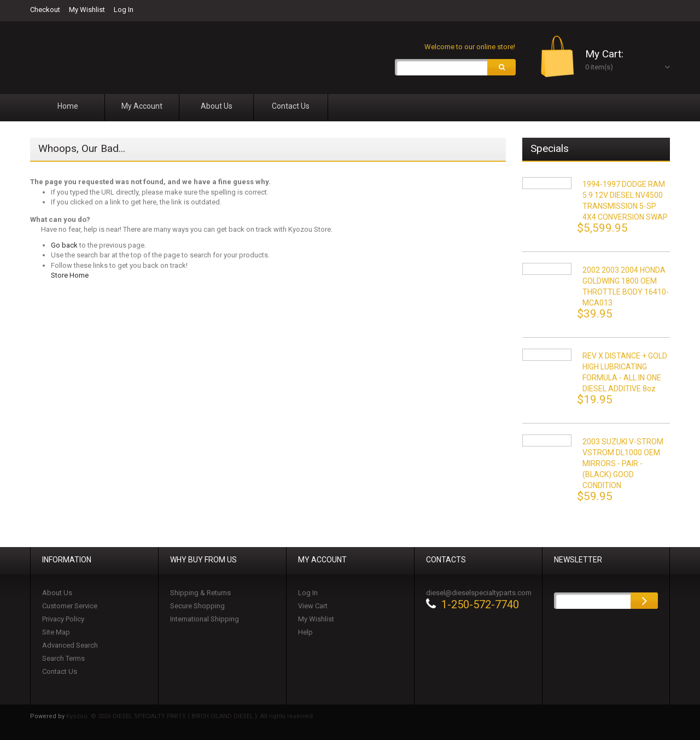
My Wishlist (87, 10)
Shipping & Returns (200, 593)
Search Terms (63, 658)
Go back (64, 245)
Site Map (56, 632)
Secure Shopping (197, 606)
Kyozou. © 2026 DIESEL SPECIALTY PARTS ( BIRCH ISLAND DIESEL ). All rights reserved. (190, 716)
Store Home (70, 276)
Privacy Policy (63, 619)
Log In (124, 10)
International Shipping (205, 619)
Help (305, 632)
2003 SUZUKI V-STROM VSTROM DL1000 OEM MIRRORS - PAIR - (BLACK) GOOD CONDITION (623, 463)
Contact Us (60, 671)
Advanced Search (70, 645)
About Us (57, 593)
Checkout (45, 10)
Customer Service (70, 606)
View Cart (313, 606)
